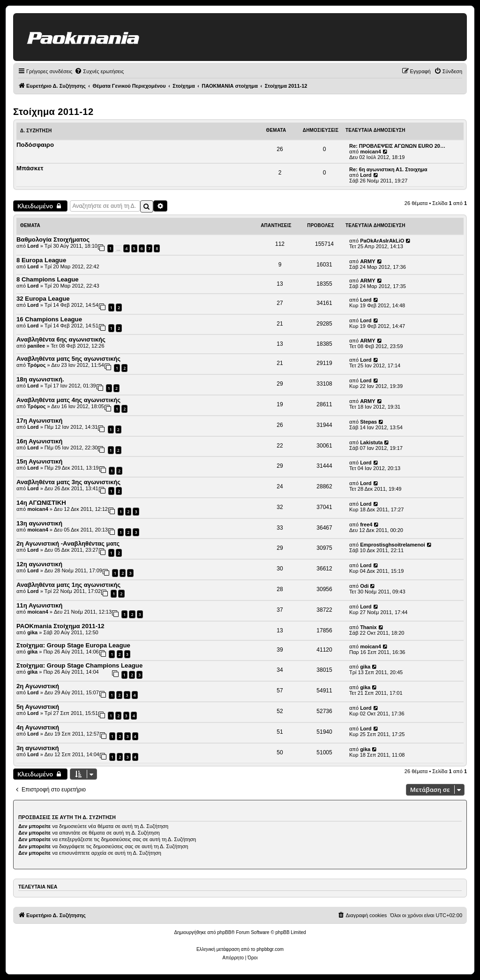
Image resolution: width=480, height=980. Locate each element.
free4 (366, 524)
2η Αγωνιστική (38, 686)
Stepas (368, 422)
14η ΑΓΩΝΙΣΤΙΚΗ (41, 503)
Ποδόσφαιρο (35, 145)
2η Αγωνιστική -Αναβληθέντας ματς (68, 543)
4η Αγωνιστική (38, 727)
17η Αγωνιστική (39, 421)
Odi (364, 586)
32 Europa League (43, 299)
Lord (366, 175)
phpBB (224, 932)
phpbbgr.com (270, 949)
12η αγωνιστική (39, 564)
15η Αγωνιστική (39, 461)
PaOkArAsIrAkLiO (382, 241)
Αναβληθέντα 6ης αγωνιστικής (61, 339)
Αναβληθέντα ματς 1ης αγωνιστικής (68, 585)
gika (32, 632)
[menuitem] (99, 71)
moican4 (371, 152)
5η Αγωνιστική (38, 707)
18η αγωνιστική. (40, 379)
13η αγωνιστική (39, 523)
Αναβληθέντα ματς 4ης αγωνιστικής (68, 400)
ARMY (367, 261)
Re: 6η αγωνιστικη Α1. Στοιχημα (388, 169)
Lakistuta (371, 442)
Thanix (368, 627)
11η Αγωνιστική (39, 605)
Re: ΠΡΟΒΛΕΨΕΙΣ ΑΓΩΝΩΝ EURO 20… (397, 146)
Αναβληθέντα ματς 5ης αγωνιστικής (68, 359)
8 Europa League (41, 260)
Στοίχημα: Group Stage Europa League (73, 645)
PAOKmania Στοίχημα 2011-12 (60, 626)
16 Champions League (49, 319)
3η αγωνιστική (38, 748)
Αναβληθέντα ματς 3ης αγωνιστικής (68, 482)
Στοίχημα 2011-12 (53, 112)
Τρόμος (36, 365)
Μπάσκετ (30, 168)
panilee (36, 346)
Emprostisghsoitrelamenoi (393, 545)
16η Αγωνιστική (39, 441)
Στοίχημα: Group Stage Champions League (79, 665)
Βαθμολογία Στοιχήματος (53, 239)
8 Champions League (48, 279)
